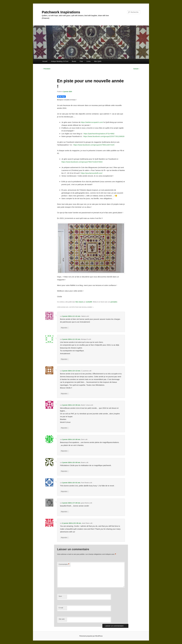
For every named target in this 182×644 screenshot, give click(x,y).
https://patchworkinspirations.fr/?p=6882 (99, 134)
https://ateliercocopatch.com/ (92, 122)
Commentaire (64, 564)
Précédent (46, 69)
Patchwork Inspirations (61, 12)
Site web (62, 619)
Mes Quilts (98, 61)
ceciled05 (89, 302)
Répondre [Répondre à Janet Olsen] (65, 538)
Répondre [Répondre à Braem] (65, 471)
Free (81, 61)
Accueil (45, 61)
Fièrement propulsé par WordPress (91, 636)
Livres (89, 61)
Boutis (74, 61)
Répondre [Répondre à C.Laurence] (65, 394)
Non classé (79, 302)
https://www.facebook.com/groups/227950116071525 (94, 145)
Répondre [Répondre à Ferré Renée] (65, 492)
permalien (114, 302)
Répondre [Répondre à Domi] (65, 451)
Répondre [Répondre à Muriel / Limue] (65, 428)
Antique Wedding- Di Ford (60, 61)
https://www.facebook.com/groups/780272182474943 (82, 162)
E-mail (61, 608)
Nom (60, 596)
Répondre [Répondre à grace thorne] (65, 512)
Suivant (137, 69)
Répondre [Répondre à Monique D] (65, 359)
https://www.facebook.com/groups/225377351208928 (104, 136)
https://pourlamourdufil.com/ (92, 173)
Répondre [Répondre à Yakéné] (65, 328)
